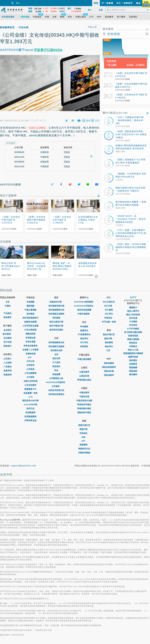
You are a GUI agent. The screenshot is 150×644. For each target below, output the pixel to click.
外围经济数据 (84, 453)
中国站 (8, 306)
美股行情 (84, 429)
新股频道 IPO (30, 389)
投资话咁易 (133, 336)
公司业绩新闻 (30, 373)
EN (18, 3)
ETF (31, 357)
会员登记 (7, 330)
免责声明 (7, 371)
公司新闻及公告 (56, 378)
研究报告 (84, 346)
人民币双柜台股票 (30, 326)
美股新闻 (84, 445)
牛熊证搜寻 (84, 393)
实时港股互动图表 (56, 314)
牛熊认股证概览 (84, 359)
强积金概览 (109, 363)
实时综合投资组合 (56, 394)
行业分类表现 (30, 330)
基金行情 (109, 338)
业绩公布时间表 (31, 381)
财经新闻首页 (7, 27)
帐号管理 (7, 334)
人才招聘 (7, 363)
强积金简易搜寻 (109, 367)
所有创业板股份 (31, 346)
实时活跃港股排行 (30, 318)
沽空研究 (30, 365)
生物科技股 (31, 354)
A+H (30, 397)
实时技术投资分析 (56, 390)
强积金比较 (109, 371)
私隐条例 (7, 375)
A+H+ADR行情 (30, 405)
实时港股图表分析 (56, 310)
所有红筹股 (31, 342)
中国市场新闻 (84, 314)
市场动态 (84, 433)
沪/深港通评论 (84, 334)
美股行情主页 (84, 425)
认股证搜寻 (84, 372)
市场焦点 (133, 346)
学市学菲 (133, 325)
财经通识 (133, 360)
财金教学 (7, 317)
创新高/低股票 (30, 322)
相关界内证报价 (56, 330)
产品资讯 (7, 313)
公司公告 (30, 361)
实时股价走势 (56, 350)
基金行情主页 (109, 334)
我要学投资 (133, 357)
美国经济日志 (84, 449)
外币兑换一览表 (109, 322)
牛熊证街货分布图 (84, 401)
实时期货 (30, 314)
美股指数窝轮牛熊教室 (133, 353)
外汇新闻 (109, 310)
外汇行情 (109, 306)
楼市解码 (133, 374)
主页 (7, 302)
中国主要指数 (30, 310)
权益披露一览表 (31, 393)
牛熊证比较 (84, 397)
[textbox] (128, 10)
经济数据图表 (30, 416)
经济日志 (30, 409)
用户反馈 (7, 342)
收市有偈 (133, 318)
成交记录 (56, 358)
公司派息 (30, 369)
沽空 (56, 354)
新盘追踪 (133, 371)
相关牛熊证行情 (56, 326)
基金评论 (84, 338)
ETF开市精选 (133, 329)
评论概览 (84, 327)
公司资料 (56, 386)
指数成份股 (31, 334)
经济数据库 (31, 413)
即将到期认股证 (84, 380)
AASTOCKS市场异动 (56, 382)
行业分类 (24, 27)
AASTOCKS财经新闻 (84, 302)
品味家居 (133, 364)
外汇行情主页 (109, 302)
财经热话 (133, 343)
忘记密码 (7, 338)
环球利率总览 (30, 420)
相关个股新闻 (8, 196)
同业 (56, 370)
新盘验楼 (133, 367)
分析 (84, 437)
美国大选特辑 (133, 339)
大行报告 (30, 377)
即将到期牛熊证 (84, 409)
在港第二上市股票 (30, 350)
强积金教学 (109, 375)
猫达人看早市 (133, 311)
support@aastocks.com (23, 466)
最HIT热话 (115, 113)
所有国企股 (31, 338)
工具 (109, 350)
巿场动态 (109, 318)
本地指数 (30, 302)
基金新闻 (109, 342)
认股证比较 (84, 376)
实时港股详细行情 (56, 306)
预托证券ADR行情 (30, 401)
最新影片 (133, 308)
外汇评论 (84, 342)
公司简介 (7, 359)
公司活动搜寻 (30, 385)
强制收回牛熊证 (84, 413)
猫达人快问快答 (133, 315)
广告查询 (7, 367)
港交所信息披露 (84, 310)
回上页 (93, 27)
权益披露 (56, 374)
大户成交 (56, 362)
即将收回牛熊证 (84, 405)
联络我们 (7, 346)
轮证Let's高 (133, 350)
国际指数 (30, 306)
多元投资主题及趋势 (133, 332)
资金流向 (56, 366)
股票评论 (84, 331)
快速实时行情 (56, 302)
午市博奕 (133, 322)
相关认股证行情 (56, 322)
